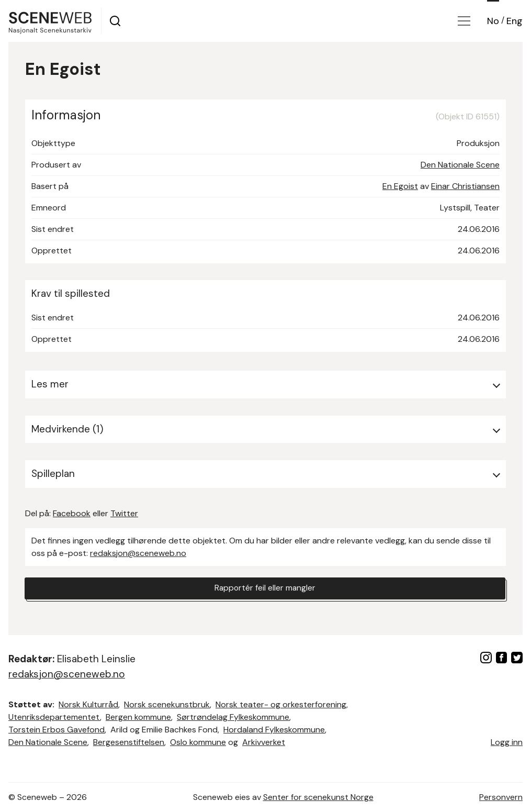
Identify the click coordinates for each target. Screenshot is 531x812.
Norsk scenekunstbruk (167, 704)
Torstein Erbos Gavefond (57, 730)
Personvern (501, 797)
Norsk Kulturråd (88, 704)
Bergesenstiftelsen (129, 742)
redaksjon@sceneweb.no (138, 553)
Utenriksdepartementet (54, 717)
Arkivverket (264, 742)
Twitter (124, 513)
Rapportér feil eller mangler (265, 589)
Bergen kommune (138, 717)
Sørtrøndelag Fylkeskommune (233, 717)
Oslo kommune (198, 742)
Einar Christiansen (465, 186)
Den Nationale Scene (460, 165)
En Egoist (400, 186)
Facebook (72, 513)
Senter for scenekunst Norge (318, 797)
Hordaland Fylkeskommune (274, 730)
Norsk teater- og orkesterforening (281, 704)
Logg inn (507, 742)
